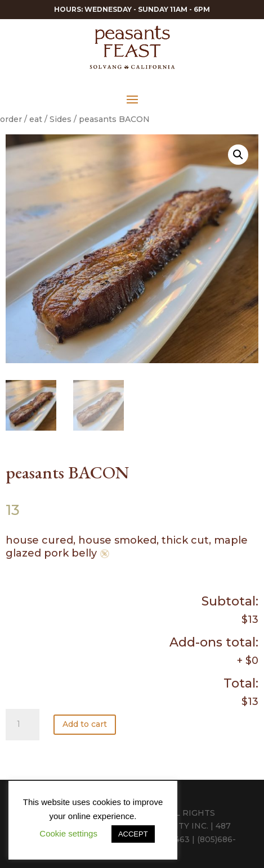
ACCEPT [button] (133, 834)
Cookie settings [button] (68, 833)
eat (36, 119)
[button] (238, 155)
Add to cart (85, 724)
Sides (61, 119)
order (11, 119)
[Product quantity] (23, 725)
